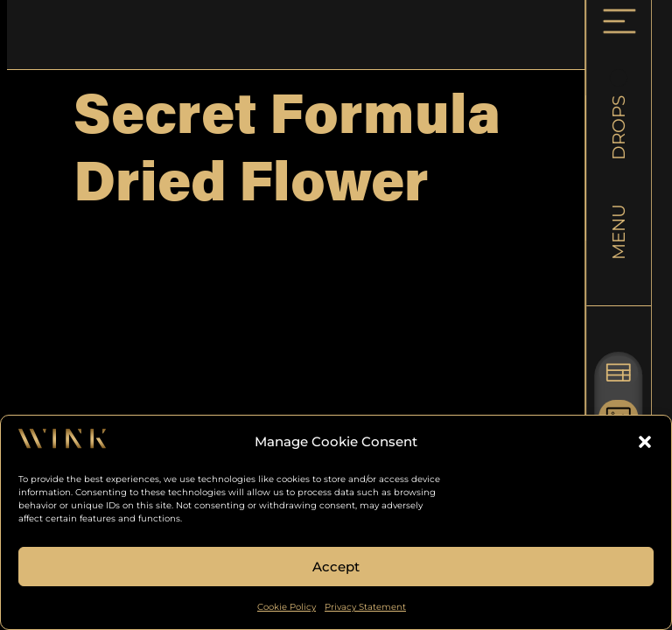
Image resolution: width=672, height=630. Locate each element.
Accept (336, 567)
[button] (645, 442)
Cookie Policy (287, 607)
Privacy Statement (365, 607)
